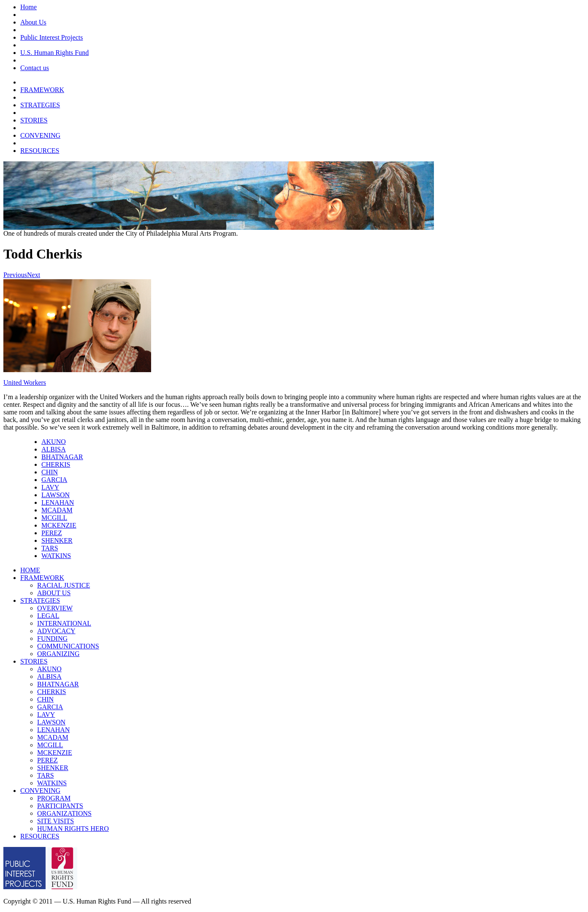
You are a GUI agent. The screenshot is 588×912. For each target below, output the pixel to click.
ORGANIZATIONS (64, 813)
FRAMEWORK (42, 90)
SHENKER (57, 540)
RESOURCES (40, 151)
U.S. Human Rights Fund (54, 53)
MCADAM (57, 510)
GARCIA (54, 480)
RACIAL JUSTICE (64, 585)
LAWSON (56, 495)
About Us (33, 22)
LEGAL (48, 616)
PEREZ (52, 533)
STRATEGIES (40, 105)
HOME (30, 570)
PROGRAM (54, 798)
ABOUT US (54, 593)
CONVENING (40, 135)
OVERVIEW (55, 608)
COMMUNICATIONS (68, 646)
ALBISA (54, 449)
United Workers (25, 382)
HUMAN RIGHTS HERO (73, 829)
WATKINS (56, 556)
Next (34, 275)
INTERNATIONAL (64, 623)
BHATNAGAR (62, 457)
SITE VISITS (56, 821)
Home (28, 7)
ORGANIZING (58, 654)
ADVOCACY (56, 631)
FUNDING (52, 638)
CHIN (50, 472)
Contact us (35, 68)
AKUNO (54, 442)
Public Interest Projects (51, 37)
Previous (15, 275)
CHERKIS (56, 464)
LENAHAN (58, 502)
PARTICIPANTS (60, 806)
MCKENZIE (59, 525)
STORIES (34, 120)
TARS (50, 548)
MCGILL (54, 518)
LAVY (50, 487)
